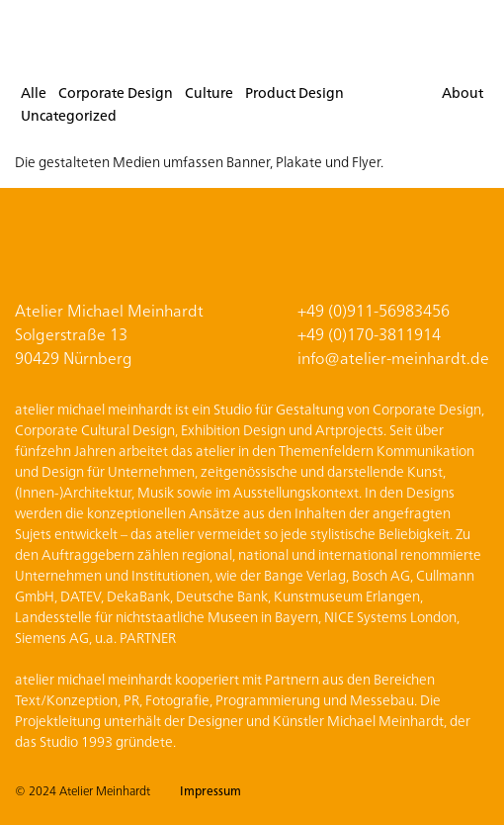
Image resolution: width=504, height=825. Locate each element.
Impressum (210, 790)
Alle (34, 92)
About (462, 92)
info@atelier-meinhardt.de (393, 357)
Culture (209, 92)
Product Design (294, 92)
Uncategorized (69, 115)
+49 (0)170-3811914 (369, 333)
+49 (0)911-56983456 (374, 310)
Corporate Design (116, 92)
